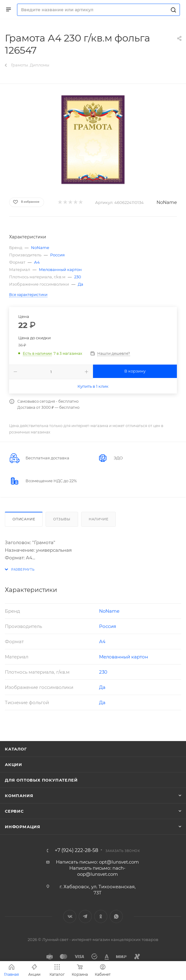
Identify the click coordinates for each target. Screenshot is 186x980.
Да (81, 284)
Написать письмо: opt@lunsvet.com (97, 862)
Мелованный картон (60, 269)
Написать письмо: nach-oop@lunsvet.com (97, 871)
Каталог (16, 749)
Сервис (14, 811)
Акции (14, 764)
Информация (23, 827)
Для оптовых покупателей (41, 780)
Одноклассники (101, 916)
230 (78, 277)
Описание (24, 519)
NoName (167, 202)
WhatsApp (116, 916)
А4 (37, 262)
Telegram (85, 916)
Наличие (99, 519)
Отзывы (62, 519)
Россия (57, 255)
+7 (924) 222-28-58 (76, 850)
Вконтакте (70, 916)
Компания (19, 796)
